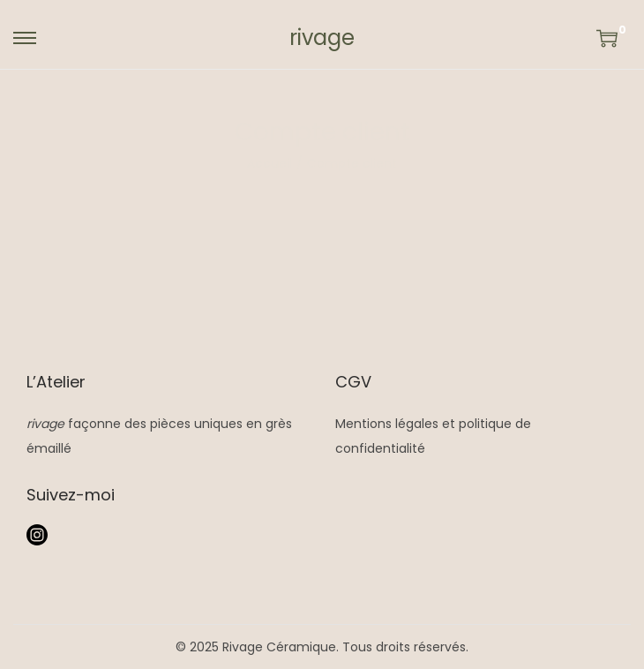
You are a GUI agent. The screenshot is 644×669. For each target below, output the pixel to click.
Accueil (270, 163)
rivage (322, 38)
